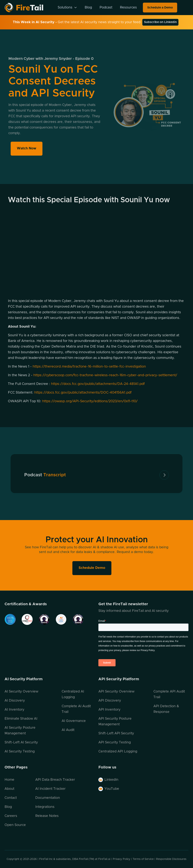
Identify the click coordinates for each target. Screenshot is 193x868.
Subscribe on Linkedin (160, 22)
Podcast (106, 8)
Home (9, 780)
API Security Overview (116, 692)
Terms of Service (143, 859)
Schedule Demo (92, 568)
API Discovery (110, 701)
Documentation (48, 798)
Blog (88, 8)
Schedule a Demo (160, 8)
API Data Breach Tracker (55, 780)
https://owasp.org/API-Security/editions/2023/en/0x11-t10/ (90, 401)
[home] (29, 7)
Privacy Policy (121, 859)
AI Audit (68, 730)
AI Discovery (15, 701)
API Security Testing (115, 742)
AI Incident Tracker (50, 789)
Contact (11, 798)
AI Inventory (14, 710)
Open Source (15, 825)
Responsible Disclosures (171, 859)
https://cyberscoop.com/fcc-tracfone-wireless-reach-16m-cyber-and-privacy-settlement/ (105, 375)
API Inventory (109, 710)
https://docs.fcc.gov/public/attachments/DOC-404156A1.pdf (83, 393)
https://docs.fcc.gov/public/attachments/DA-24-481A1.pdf (98, 384)
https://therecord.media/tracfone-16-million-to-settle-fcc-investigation (89, 367)
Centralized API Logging (118, 752)
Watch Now (28, 147)
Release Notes (47, 816)
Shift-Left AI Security (21, 742)
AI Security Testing (20, 752)
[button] (67, 8)
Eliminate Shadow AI (21, 719)
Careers (11, 816)
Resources (128, 8)
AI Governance (74, 721)
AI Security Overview (21, 692)
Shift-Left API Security (116, 733)
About (9, 789)
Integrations (45, 807)
